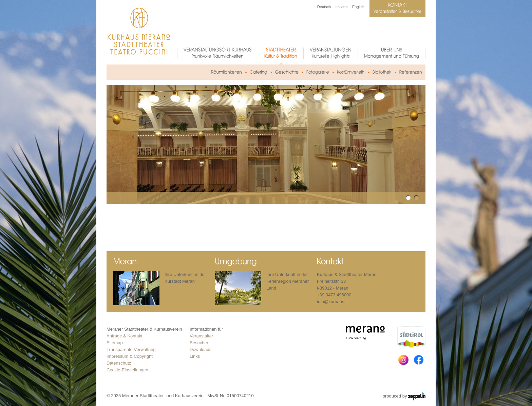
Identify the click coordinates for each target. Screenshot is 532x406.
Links (195, 356)
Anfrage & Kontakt (125, 336)
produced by (404, 396)
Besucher (199, 343)
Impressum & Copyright (130, 356)
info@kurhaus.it (332, 302)
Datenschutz (119, 363)
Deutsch (324, 7)
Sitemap (115, 343)
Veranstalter (201, 336)
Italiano (341, 7)
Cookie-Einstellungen (127, 370)
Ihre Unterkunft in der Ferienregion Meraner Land (288, 281)
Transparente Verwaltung (131, 349)
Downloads (201, 349)
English (358, 7)
